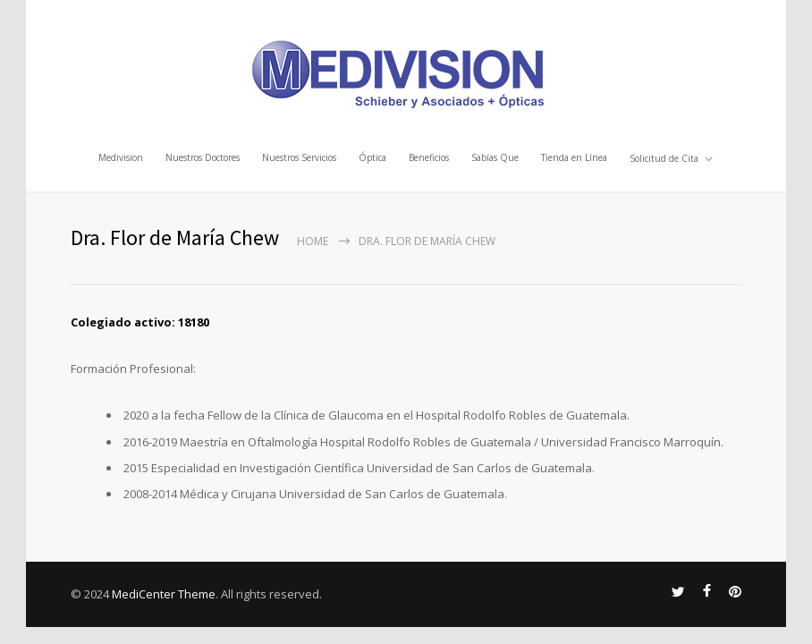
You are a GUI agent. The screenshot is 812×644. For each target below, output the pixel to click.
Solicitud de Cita (664, 157)
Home (313, 241)
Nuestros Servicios (299, 156)
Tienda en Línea (574, 156)
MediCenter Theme (164, 594)
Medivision (121, 156)
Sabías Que (495, 156)
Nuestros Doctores (203, 156)
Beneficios (429, 156)
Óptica (372, 156)
